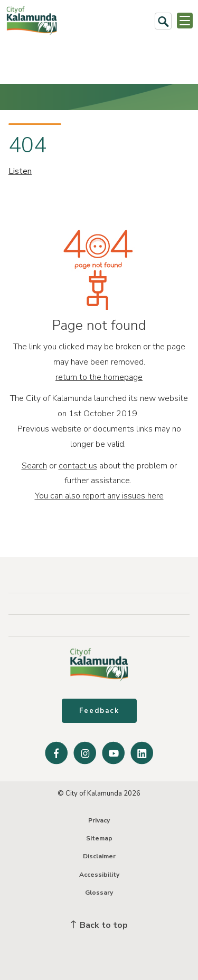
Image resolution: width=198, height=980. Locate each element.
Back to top (99, 925)
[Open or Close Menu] (185, 21)
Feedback (99, 711)
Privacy (99, 820)
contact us (78, 466)
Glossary (99, 893)
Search (34, 466)
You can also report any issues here (99, 496)
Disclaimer (99, 856)
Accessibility (99, 875)
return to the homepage (99, 377)
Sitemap (99, 838)
